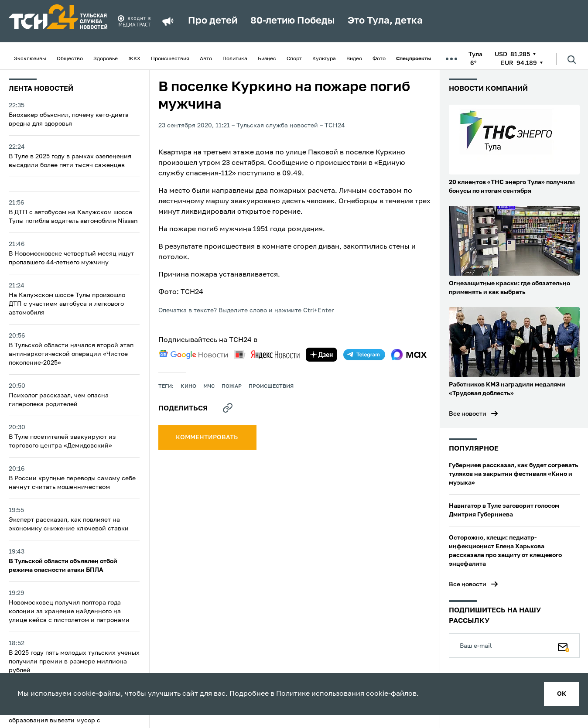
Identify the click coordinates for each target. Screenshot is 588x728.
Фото (379, 59)
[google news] (193, 355)
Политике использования (320, 694)
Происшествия (170, 59)
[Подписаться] (564, 646)
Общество (70, 59)
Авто (206, 59)
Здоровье (106, 59)
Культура (324, 59)
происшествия (271, 386)
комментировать (207, 437)
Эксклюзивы (30, 59)
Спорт (294, 59)
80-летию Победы (292, 21)
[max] (409, 355)
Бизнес (267, 59)
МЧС (209, 386)
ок (562, 694)
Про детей (213, 21)
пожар (232, 386)
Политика (235, 59)
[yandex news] (267, 354)
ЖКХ (134, 59)
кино (188, 386)
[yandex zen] (321, 355)
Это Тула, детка (385, 21)
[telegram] (364, 355)
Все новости (468, 414)
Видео (354, 59)
